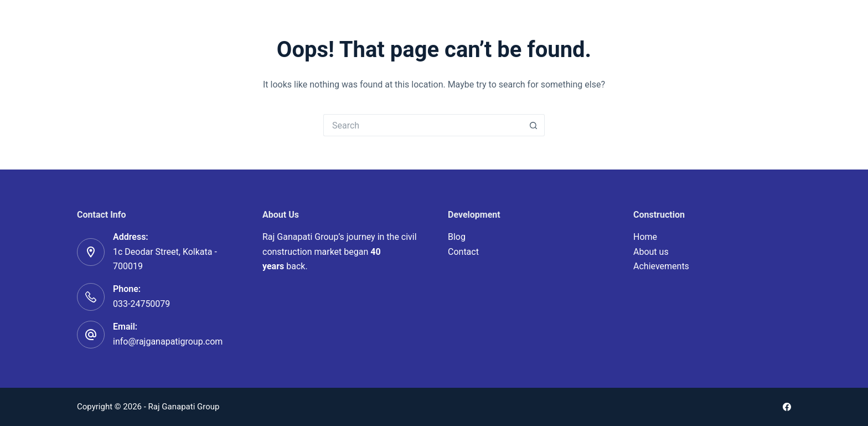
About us (651, 252)
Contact (463, 252)
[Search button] (534, 125)
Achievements (661, 266)
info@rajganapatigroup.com (168, 342)
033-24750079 (141, 304)
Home (645, 237)
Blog (457, 237)
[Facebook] (787, 407)
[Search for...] (423, 125)
